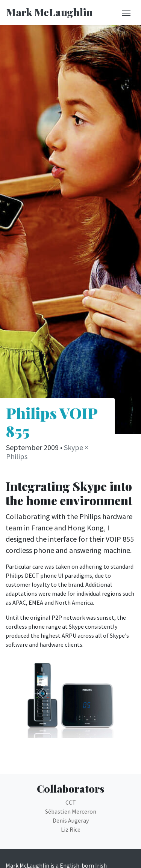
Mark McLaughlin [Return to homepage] (49, 12)
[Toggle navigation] (126, 12)
